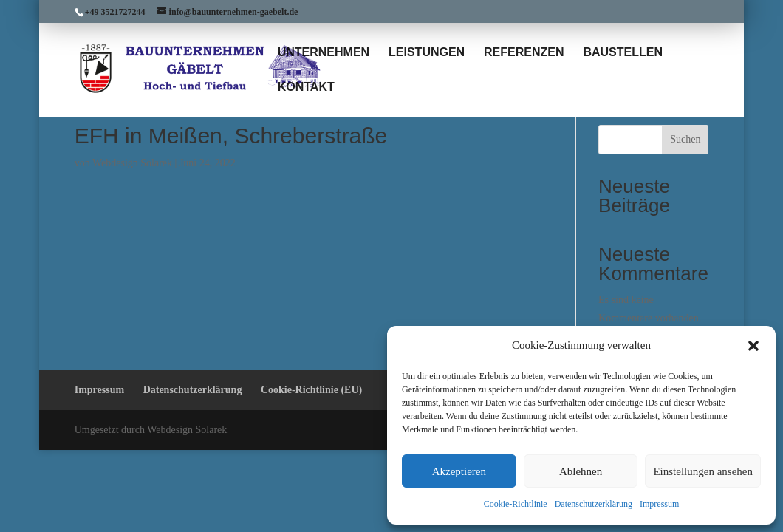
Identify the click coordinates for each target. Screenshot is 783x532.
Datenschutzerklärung (594, 504)
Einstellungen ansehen (703, 471)
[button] (753, 346)
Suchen (685, 139)
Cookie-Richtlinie (516, 504)
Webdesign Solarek (132, 163)
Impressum (659, 504)
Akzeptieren (459, 471)
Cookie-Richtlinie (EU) (311, 390)
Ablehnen (581, 471)
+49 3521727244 (115, 12)
